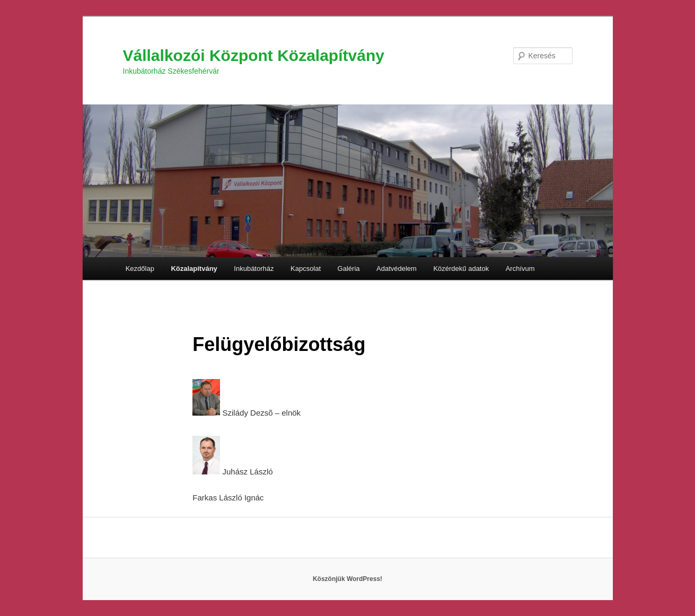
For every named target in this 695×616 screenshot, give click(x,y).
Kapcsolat (306, 269)
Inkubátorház (254, 269)
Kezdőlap (140, 269)
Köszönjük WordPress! (347, 579)
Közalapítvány (194, 269)
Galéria (349, 269)
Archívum (520, 269)
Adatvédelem (397, 269)
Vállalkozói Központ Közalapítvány (254, 55)
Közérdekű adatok (461, 269)
